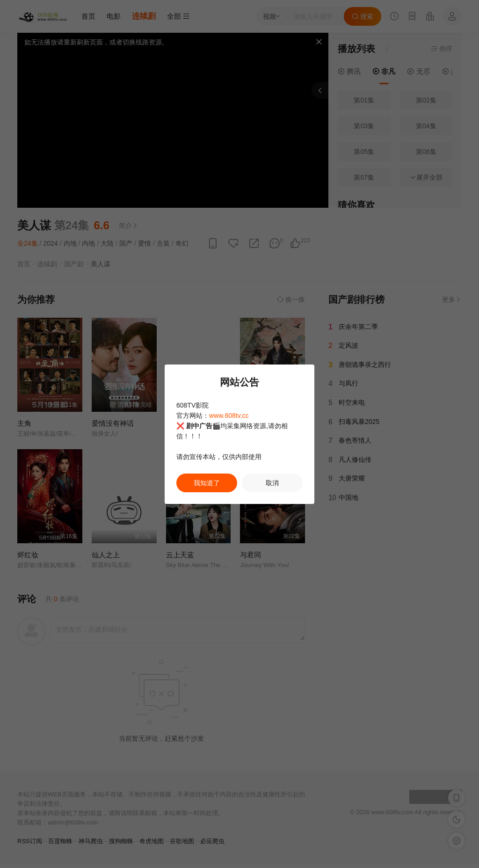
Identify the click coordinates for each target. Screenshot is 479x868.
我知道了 (207, 483)
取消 (272, 483)
